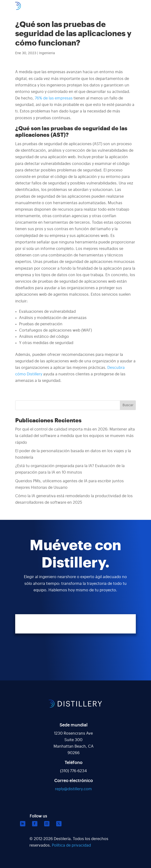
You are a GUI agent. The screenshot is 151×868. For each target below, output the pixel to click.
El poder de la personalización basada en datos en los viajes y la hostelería (73, 454)
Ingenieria (47, 53)
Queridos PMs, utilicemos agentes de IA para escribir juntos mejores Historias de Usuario (69, 484)
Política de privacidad (71, 845)
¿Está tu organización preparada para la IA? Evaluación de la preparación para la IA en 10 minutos (70, 469)
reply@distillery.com (73, 789)
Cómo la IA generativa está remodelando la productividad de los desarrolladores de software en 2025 (74, 499)
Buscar (128, 405)
